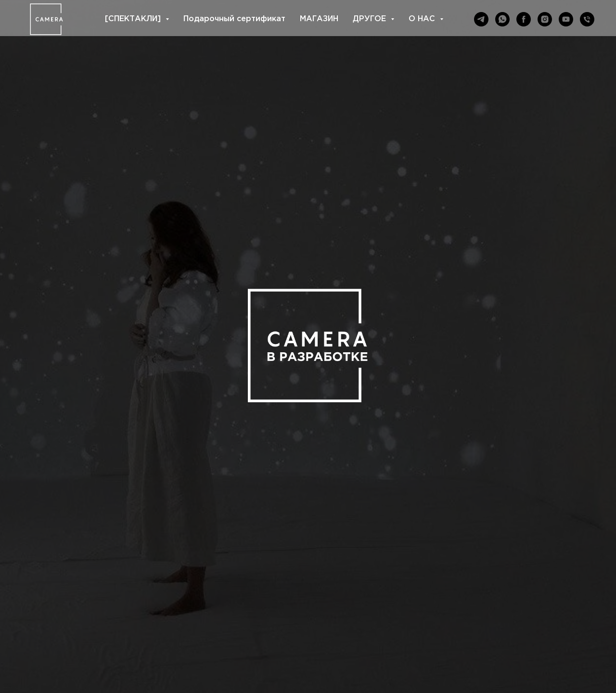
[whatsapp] (502, 19)
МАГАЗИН (319, 19)
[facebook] (524, 19)
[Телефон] (587, 19)
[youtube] (566, 19)
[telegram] (481, 19)
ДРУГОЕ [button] (371, 19)
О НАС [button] (423, 19)
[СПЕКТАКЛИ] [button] (134, 19)
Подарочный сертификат (234, 19)
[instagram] (545, 19)
